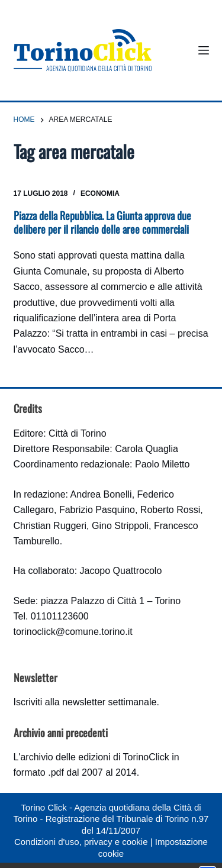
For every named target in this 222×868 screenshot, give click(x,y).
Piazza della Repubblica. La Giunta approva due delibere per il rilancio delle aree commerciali (102, 222)
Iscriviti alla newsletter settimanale (85, 702)
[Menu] (204, 50)
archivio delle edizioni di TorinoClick (94, 757)
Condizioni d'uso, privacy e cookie (81, 842)
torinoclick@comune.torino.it (73, 632)
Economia (100, 193)
